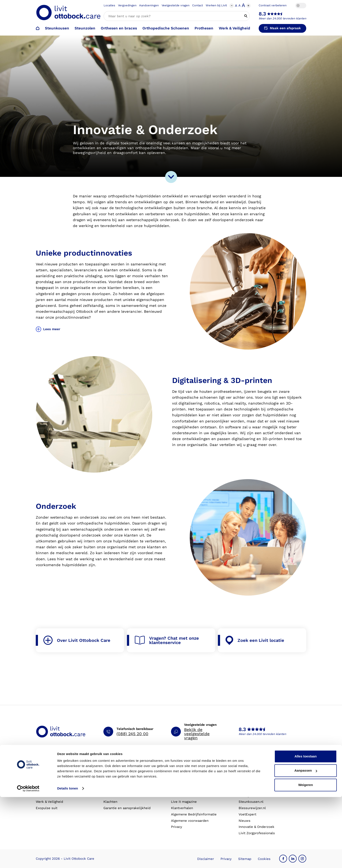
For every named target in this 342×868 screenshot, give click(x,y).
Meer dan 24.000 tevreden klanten (282, 18)
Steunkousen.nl (251, 802)
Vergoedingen (127, 5)
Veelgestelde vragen (176, 5)
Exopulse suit (47, 808)
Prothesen (204, 28)
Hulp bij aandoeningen (189, 777)
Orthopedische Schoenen (166, 28)
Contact (198, 5)
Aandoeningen (149, 5)
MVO (242, 789)
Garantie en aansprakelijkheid (127, 808)
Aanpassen (306, 842)
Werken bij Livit (216, 5)
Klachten (110, 802)
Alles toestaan (306, 827)
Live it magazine (184, 802)
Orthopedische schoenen (56, 783)
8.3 (262, 14)
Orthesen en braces (119, 28)
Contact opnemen (117, 789)
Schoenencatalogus (186, 770)
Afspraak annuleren (119, 783)
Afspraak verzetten (118, 777)
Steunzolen (85, 28)
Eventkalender (183, 796)
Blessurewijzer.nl (252, 808)
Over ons (246, 770)
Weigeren (305, 856)
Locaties (109, 5)
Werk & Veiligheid (234, 28)
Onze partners (250, 796)
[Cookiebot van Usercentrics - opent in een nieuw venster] (28, 859)
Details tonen (68, 859)
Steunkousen (57, 28)
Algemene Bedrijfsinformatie (194, 814)
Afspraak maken (116, 770)
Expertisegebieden (253, 783)
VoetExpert (247, 814)
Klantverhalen (182, 808)
